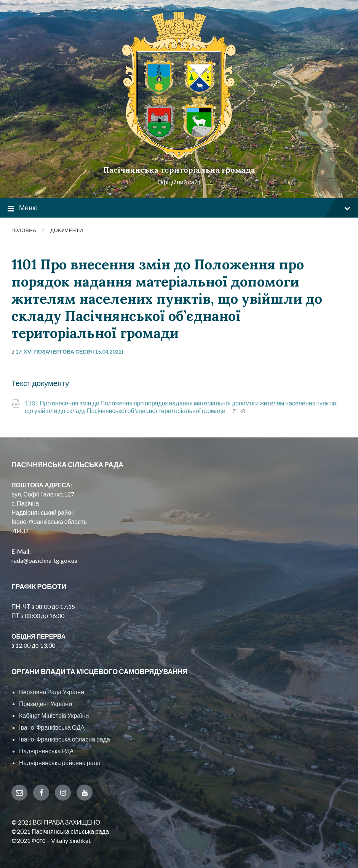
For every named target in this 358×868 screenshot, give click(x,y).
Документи (67, 230)
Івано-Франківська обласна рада (65, 739)
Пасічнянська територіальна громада (179, 170)
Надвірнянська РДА (46, 751)
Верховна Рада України (52, 692)
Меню (179, 208)
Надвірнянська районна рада (60, 763)
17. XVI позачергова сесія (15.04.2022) (69, 352)
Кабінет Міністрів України (54, 715)
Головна (24, 230)
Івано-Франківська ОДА (52, 727)
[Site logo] (179, 157)
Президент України (46, 704)
